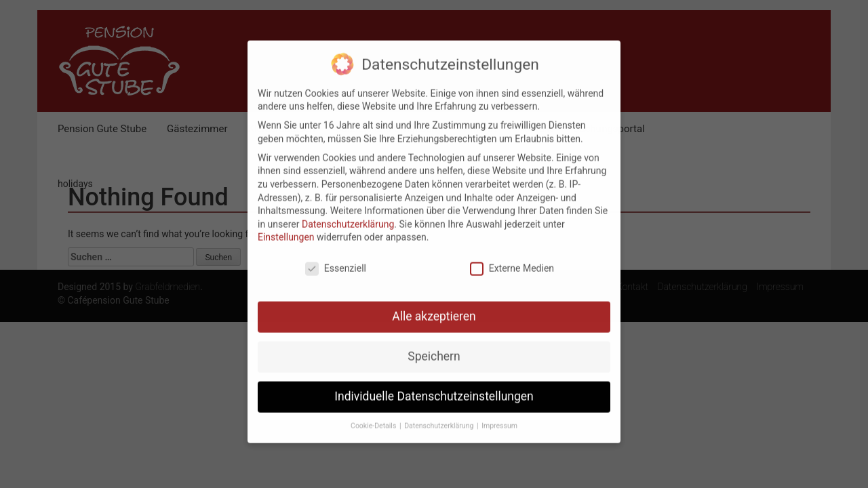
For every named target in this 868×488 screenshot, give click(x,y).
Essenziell (336, 261)
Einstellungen (286, 230)
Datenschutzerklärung (348, 216)
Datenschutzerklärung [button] (440, 418)
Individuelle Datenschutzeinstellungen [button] (434, 389)
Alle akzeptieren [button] (434, 309)
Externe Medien (512, 261)
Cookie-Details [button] (374, 418)
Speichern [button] (434, 349)
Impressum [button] (499, 418)
